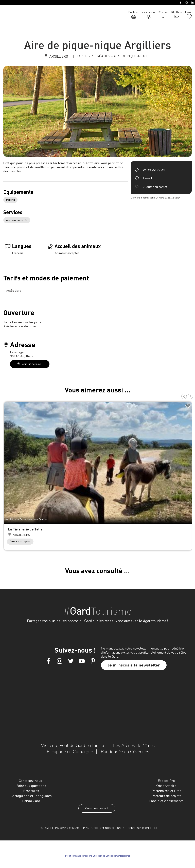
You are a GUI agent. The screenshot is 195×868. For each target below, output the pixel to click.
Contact (75, 828)
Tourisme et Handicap (52, 828)
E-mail (148, 178)
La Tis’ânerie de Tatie (25, 529)
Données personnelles (142, 828)
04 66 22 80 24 (154, 170)
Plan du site (91, 828)
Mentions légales (113, 828)
